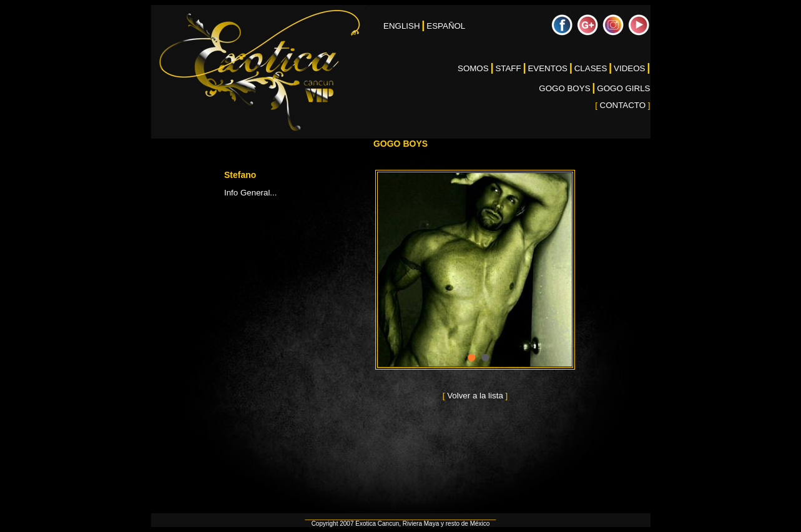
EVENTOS (547, 68)
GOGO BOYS (564, 88)
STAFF (508, 68)
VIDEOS (629, 68)
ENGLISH (402, 26)
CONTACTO (622, 105)
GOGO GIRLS (623, 88)
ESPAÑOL (446, 26)
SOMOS (473, 68)
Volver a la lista (475, 396)
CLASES (591, 68)
